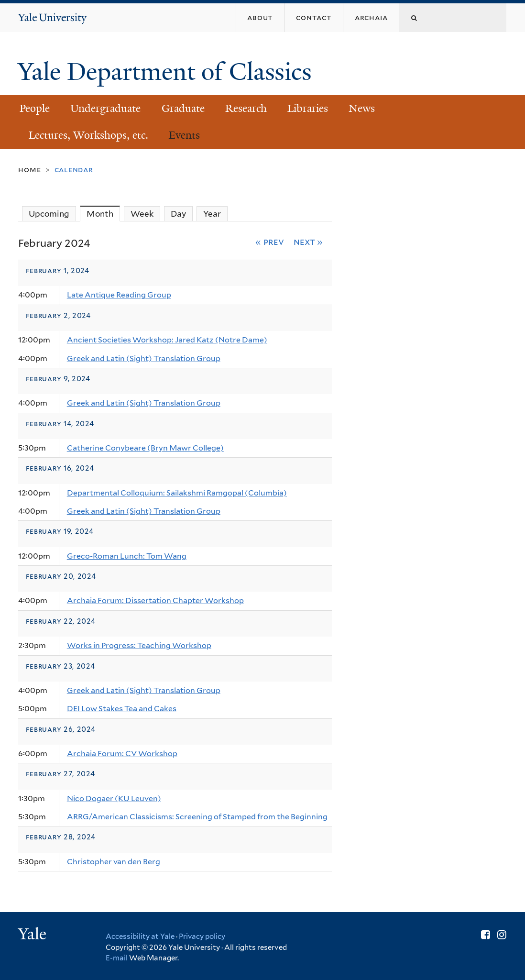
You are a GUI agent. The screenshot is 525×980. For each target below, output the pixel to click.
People (35, 108)
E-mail (117, 958)
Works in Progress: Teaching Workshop (139, 645)
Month (103, 214)
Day (178, 214)
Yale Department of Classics (168, 72)
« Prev (270, 242)
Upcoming (49, 214)
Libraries (308, 108)
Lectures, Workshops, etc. (88, 135)
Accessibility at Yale (140, 936)
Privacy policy (202, 936)
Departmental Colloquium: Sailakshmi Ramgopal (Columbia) (177, 493)
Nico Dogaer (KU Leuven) (114, 798)
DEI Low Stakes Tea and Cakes (122, 709)
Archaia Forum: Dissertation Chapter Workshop (155, 600)
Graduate (183, 108)
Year (212, 214)
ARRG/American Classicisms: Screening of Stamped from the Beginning (197, 817)
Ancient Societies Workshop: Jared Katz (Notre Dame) (167, 340)
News (362, 108)
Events (184, 135)
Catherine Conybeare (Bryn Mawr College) (145, 448)
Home (29, 170)
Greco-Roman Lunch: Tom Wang (127, 556)
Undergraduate (105, 108)
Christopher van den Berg (114, 862)
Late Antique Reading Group (119, 295)
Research (246, 108)
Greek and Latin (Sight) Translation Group (144, 358)
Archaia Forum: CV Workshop (122, 754)
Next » (308, 242)
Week (142, 214)
